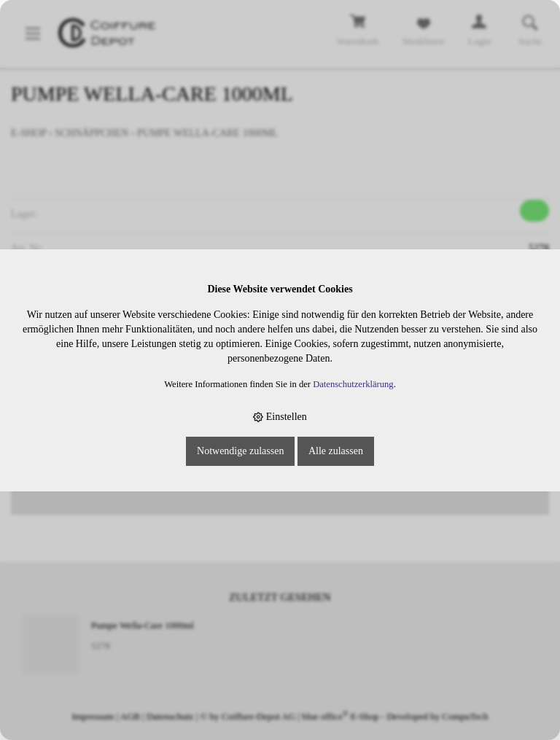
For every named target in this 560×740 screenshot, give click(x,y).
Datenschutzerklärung (353, 384)
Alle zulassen (336, 451)
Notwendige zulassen (240, 451)
